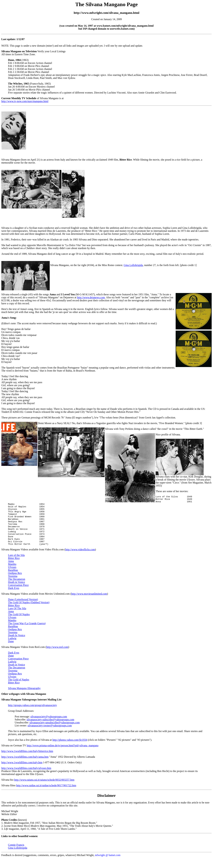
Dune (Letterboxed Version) (23, 609)
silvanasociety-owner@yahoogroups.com (50, 735)
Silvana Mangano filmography (24, 698)
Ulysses (12, 577)
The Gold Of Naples (19, 624)
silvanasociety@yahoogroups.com (49, 726)
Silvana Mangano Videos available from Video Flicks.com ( (33, 559)
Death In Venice (17, 645)
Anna (11, 571)
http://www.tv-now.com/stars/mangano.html (25, 101)
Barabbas (13, 580)
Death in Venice (17, 592)
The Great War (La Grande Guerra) (27, 633)
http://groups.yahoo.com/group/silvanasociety (32, 715)
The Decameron (17, 589)
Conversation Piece (18, 595)
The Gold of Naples (19, 690)
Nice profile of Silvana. (168, 434)
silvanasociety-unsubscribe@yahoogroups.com (54, 732)
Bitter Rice (14, 568)
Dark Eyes (14, 598)
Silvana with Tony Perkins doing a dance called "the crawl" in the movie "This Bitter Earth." (155, 429)
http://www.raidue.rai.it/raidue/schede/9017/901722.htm (46, 795)
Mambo (12, 574)
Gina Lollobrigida (133, 265)
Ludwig (12, 648)
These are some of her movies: (172, 491)
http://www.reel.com (57, 657)
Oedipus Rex (15, 583)
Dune (11, 651)
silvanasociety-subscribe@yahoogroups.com (50, 729)
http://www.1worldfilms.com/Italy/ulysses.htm (26, 778)
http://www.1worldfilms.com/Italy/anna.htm (25, 767)
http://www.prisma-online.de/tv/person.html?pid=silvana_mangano (63, 755)
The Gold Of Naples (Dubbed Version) (29, 612)
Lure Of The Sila (17, 618)
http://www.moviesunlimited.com (89, 604)
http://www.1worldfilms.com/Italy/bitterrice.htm (27, 761)
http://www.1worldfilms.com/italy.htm (22, 772)
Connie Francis (16, 855)
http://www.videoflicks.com (80, 559)
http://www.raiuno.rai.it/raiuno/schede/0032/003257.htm (44, 790)
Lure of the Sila (16, 565)
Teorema (13, 586)
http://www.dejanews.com (91, 297)
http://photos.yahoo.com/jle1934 (70, 750)
